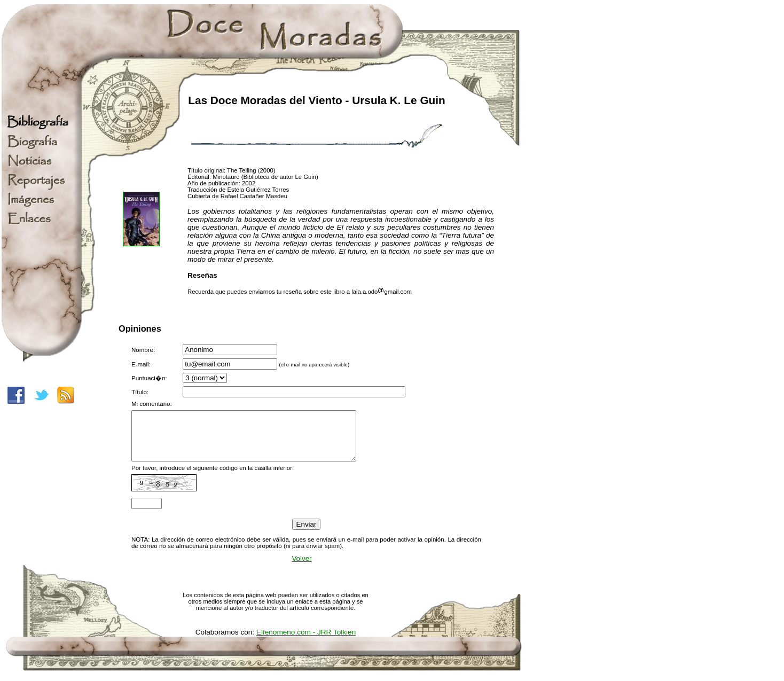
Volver (301, 568)
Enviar (307, 534)
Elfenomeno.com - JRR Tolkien (306, 642)
